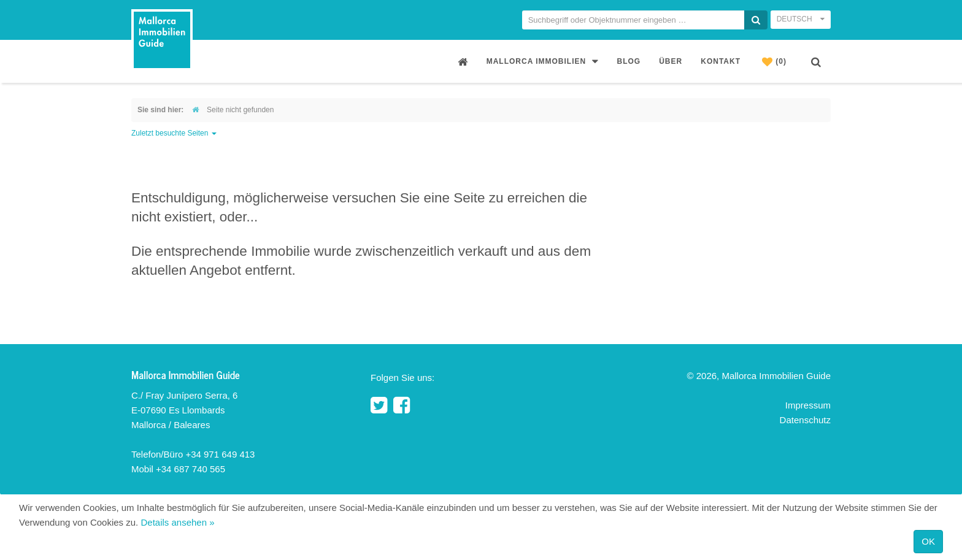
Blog (629, 61)
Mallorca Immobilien (543, 61)
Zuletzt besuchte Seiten (174, 133)
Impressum (808, 405)
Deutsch (801, 19)
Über (671, 61)
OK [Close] (928, 541)
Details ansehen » (177, 522)
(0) (774, 62)
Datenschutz (805, 420)
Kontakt (721, 61)
